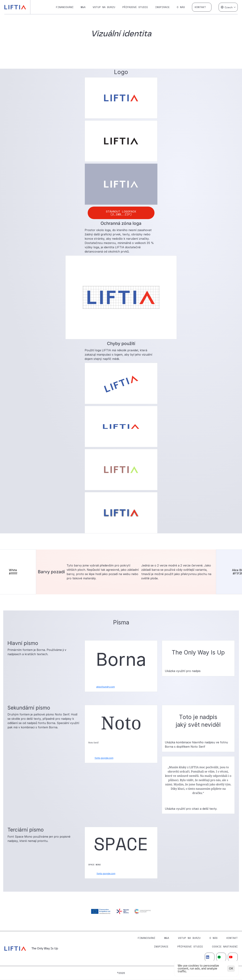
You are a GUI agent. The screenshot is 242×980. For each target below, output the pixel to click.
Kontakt (200, 7)
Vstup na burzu (104, 7)
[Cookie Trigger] (225, 947)
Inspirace (162, 7)
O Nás (214, 938)
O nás (181, 7)
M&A (83, 7)
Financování (65, 7)
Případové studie (135, 7)
